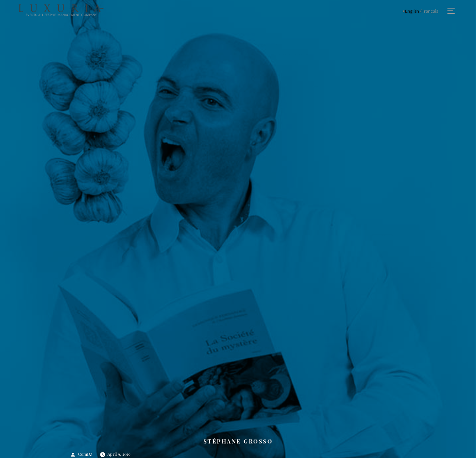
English (412, 11)
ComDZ (85, 454)
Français (430, 11)
